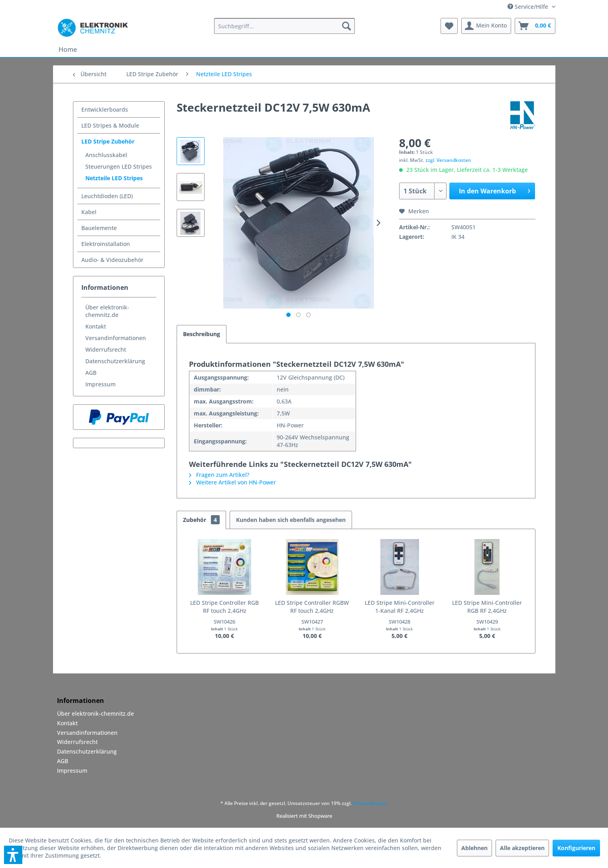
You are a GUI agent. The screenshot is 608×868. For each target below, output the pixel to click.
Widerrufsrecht (106, 349)
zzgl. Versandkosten (448, 160)
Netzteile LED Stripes (114, 178)
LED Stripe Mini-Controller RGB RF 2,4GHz (487, 607)
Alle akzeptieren (522, 848)
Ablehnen (474, 848)
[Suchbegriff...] (284, 26)
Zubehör (201, 520)
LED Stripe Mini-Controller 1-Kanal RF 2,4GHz (400, 607)
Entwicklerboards (105, 109)
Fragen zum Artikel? (219, 475)
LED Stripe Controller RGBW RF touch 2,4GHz (312, 607)
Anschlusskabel (106, 155)
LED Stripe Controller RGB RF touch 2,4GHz (224, 607)
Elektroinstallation (106, 244)
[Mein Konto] (486, 26)
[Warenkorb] (535, 26)
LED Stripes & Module (110, 125)
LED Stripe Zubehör (108, 141)
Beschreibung (202, 334)
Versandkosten (370, 803)
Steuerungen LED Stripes (119, 166)
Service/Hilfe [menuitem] (529, 7)
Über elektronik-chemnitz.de (107, 311)
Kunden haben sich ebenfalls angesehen (291, 520)
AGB (91, 373)
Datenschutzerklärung (115, 361)
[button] (13, 855)
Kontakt (96, 326)
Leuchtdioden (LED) (107, 196)
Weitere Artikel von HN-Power (232, 482)
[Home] (68, 49)
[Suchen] (346, 26)
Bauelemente (99, 228)
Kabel (89, 212)
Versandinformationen (116, 338)
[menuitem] (284, 26)
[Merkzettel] (449, 26)
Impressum (100, 384)
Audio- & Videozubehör (112, 260)
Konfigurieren (576, 848)
